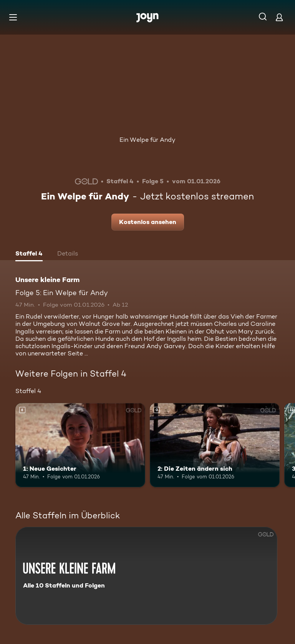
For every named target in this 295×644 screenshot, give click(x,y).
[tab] (29, 254)
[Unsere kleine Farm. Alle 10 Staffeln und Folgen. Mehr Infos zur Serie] (146, 576)
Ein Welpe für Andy (147, 140)
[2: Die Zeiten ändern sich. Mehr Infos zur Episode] (215, 445)
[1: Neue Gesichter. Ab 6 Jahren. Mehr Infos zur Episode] (80, 445)
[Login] (279, 17)
